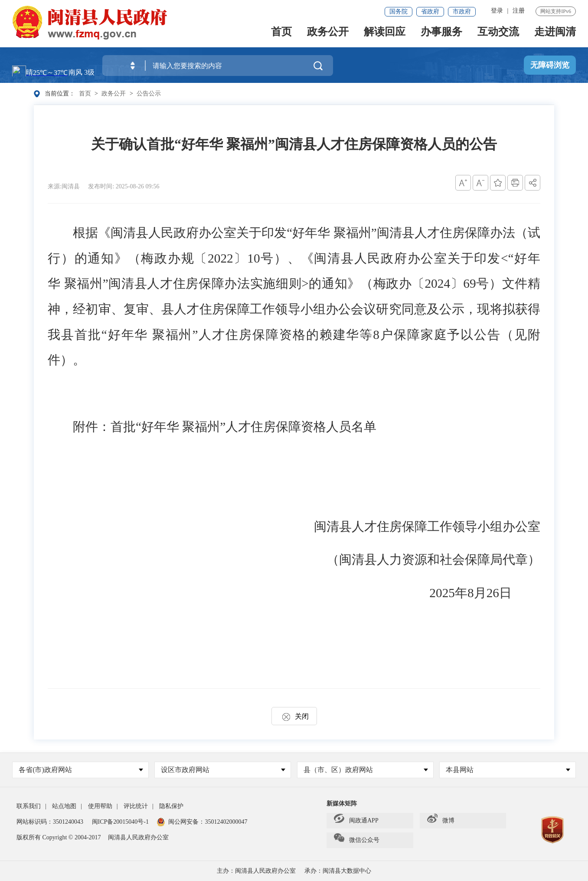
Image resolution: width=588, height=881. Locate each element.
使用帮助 (100, 806)
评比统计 (136, 806)
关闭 (294, 716)
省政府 (430, 12)
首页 (281, 34)
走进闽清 (555, 34)
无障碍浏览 (550, 66)
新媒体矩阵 (342, 804)
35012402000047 (226, 822)
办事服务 (441, 34)
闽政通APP (356, 821)
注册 (519, 11)
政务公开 (328, 34)
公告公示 (149, 94)
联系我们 (29, 806)
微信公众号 (357, 840)
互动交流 (498, 34)
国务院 (399, 12)
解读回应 (385, 34)
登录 (497, 11)
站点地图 (64, 806)
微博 (441, 821)
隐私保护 (171, 806)
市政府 (462, 12)
